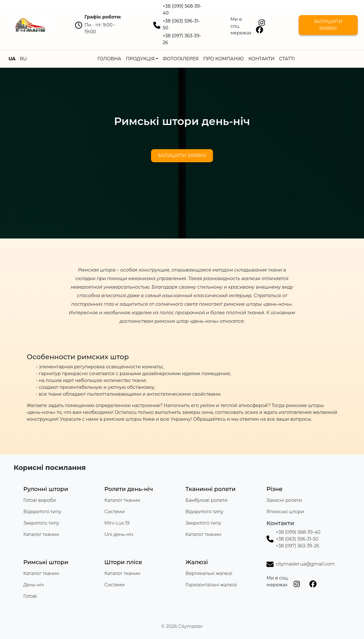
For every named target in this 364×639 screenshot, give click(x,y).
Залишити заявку (328, 25)
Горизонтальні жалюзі (211, 585)
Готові (30, 596)
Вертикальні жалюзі (209, 573)
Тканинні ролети (210, 489)
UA (12, 59)
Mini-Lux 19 (117, 523)
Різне (275, 489)
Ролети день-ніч (129, 489)
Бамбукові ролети (206, 500)
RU (23, 59)
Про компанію (224, 59)
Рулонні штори (46, 489)
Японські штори (285, 512)
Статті (287, 59)
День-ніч (34, 585)
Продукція (140, 59)
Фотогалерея (181, 59)
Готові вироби (40, 500)
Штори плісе (123, 562)
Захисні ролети (284, 500)
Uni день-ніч (119, 534)
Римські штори (46, 562)
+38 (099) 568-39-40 (298, 532)
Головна (109, 59)
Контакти (261, 59)
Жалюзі (197, 562)
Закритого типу (41, 523)
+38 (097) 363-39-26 (297, 546)
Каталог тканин (41, 534)
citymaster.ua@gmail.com (305, 564)
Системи (114, 512)
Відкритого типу (42, 512)
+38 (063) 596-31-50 (297, 539)
